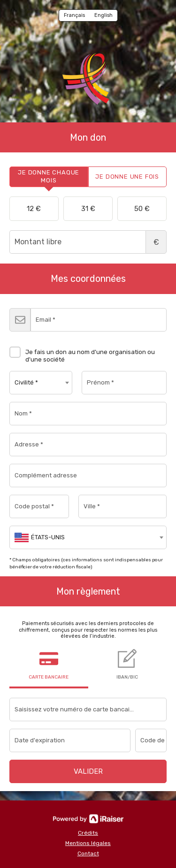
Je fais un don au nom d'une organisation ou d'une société (82, 352)
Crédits (88, 833)
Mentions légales (88, 843)
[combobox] (41, 383)
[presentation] (49, 177)
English (103, 15)
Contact (88, 853)
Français (74, 15)
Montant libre (88, 242)
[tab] (49, 177)
